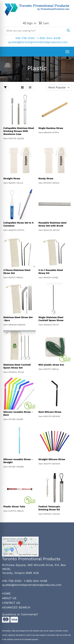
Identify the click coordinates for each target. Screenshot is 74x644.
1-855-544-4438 (49, 38)
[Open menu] (67, 52)
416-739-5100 (25, 38)
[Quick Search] (34, 31)
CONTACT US (11, 603)
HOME (6, 593)
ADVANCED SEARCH (16, 607)
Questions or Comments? (20, 614)
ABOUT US (9, 598)
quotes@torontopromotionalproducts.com (38, 42)
